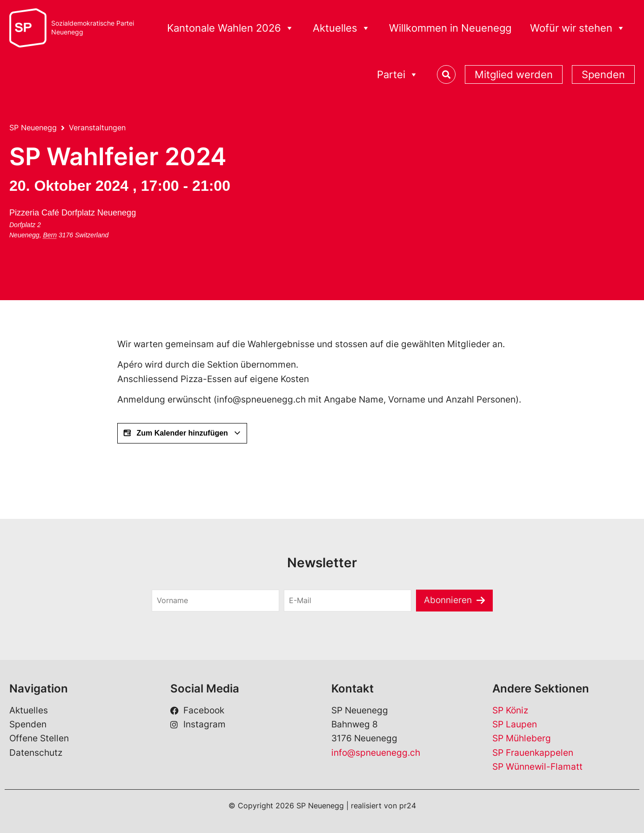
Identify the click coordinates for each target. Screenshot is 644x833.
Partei (398, 75)
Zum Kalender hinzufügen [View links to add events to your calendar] (182, 433)
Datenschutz (36, 753)
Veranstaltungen (97, 128)
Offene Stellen (39, 738)
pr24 (408, 806)
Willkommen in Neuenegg (450, 28)
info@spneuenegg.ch (376, 753)
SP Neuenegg (33, 128)
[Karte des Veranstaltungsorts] (178, 240)
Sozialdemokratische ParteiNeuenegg (93, 28)
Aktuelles (342, 28)
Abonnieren (448, 600)
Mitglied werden (514, 74)
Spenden (603, 74)
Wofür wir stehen (578, 28)
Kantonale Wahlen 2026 (231, 28)
